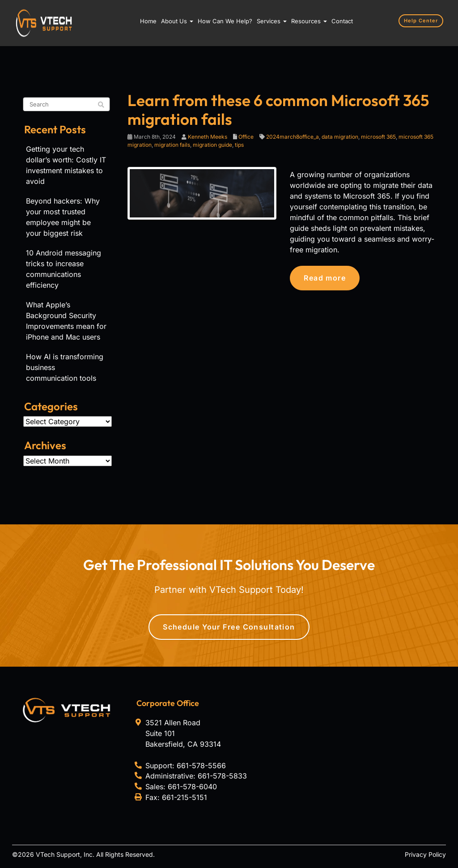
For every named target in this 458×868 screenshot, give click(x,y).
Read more (325, 278)
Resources (309, 21)
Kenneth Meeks (208, 137)
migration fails (172, 145)
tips (239, 145)
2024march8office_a (293, 137)
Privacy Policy (425, 854)
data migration (340, 137)
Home (148, 21)
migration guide (212, 145)
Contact (342, 21)
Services (272, 21)
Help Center (421, 21)
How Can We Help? (225, 21)
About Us (177, 21)
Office (246, 137)
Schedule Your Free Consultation (229, 627)
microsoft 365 (378, 137)
